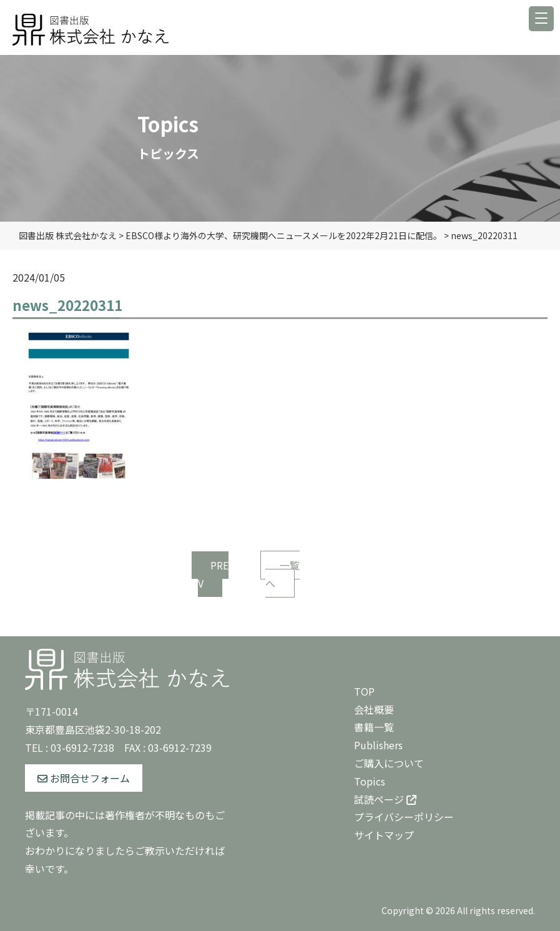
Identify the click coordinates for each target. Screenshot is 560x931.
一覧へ (282, 574)
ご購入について (389, 763)
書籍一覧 (374, 727)
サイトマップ (384, 835)
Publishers (378, 745)
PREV (213, 574)
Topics (370, 781)
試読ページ (385, 799)
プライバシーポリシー (404, 817)
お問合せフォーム (84, 778)
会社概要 (374, 709)
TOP (364, 691)
